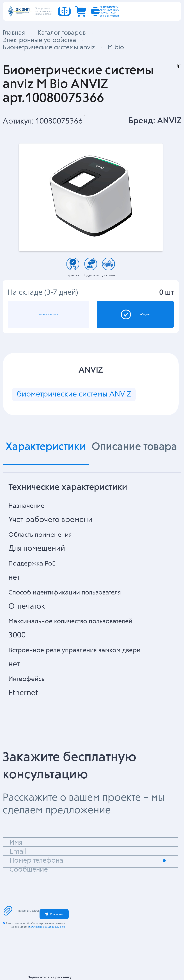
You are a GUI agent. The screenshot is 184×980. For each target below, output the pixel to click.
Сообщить (135, 314)
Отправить (54, 914)
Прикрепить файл (21, 911)
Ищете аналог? (49, 314)
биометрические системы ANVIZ (74, 394)
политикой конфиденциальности (47, 927)
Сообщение (29, 870)
